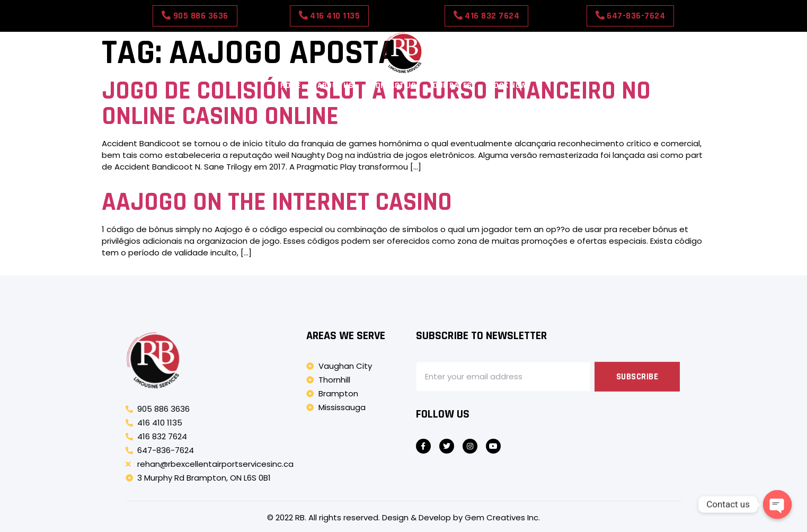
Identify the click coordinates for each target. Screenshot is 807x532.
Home (290, 86)
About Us (335, 86)
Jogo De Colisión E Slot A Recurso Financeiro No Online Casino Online (376, 104)
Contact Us (393, 86)
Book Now (508, 86)
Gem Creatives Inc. (502, 517)
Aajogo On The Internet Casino (277, 202)
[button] (195, 16)
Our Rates (453, 86)
